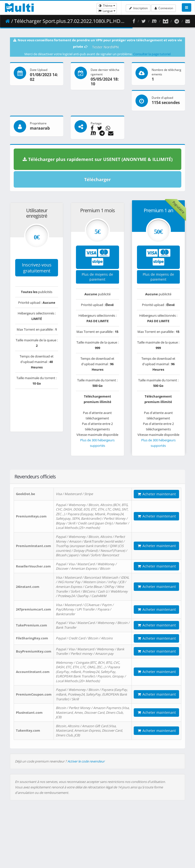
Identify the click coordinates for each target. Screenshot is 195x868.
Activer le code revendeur (86, 761)
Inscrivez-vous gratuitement (37, 268)
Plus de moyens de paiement (97, 277)
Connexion (163, 8)
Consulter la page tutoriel (152, 54)
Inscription (138, 8)
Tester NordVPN (105, 47)
